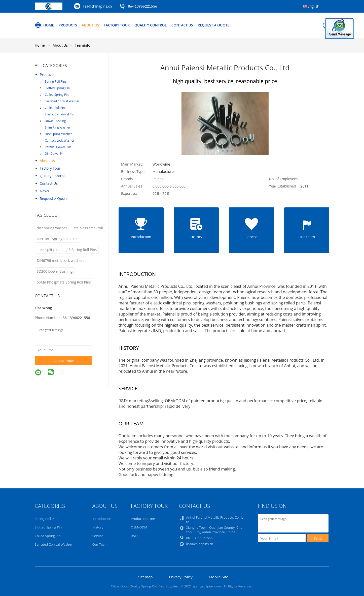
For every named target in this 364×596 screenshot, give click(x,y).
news (44, 191)
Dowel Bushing (55, 121)
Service (98, 536)
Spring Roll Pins (56, 82)
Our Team (100, 544)
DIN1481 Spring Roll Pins (57, 239)
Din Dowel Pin (55, 154)
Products (68, 25)
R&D (134, 536)
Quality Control (151, 25)
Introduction (102, 519)
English (313, 6)
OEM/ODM (139, 527)
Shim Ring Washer (58, 127)
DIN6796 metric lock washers (61, 260)
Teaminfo (83, 45)
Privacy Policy (181, 577)
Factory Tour (117, 25)
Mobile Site (218, 577)
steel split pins (48, 250)
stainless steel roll (88, 228)
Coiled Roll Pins (56, 108)
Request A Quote (214, 25)
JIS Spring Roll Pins (82, 250)
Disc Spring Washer (58, 134)
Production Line (143, 519)
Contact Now (64, 361)
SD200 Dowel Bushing (55, 271)
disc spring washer (52, 228)
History (98, 527)
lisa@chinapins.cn (97, 6)
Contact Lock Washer (60, 140)
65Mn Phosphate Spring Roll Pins (64, 282)
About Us (91, 25)
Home (44, 25)
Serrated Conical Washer (62, 101)
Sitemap (145, 577)
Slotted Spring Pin (57, 88)
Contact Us (183, 25)
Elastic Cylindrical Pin (60, 114)
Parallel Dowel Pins (58, 147)
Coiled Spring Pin (57, 95)
